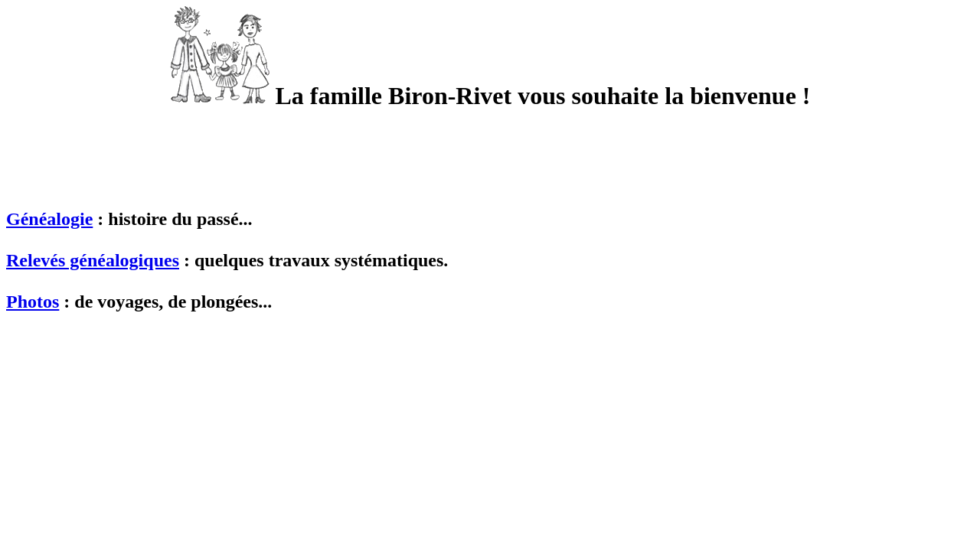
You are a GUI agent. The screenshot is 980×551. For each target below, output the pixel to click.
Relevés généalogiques (93, 260)
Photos (33, 302)
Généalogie (49, 219)
